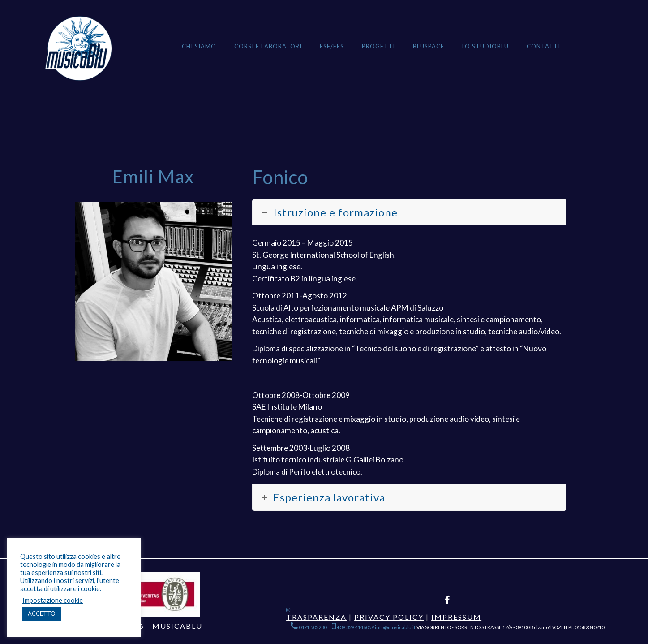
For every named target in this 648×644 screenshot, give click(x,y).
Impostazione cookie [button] (53, 600)
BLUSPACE (429, 46)
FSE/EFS (332, 46)
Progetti (378, 46)
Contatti (543, 46)
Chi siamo (199, 46)
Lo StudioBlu (485, 46)
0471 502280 (309, 627)
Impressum (456, 617)
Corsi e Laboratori (268, 46)
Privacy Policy (389, 617)
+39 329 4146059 (353, 627)
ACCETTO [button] (42, 614)
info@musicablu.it (395, 627)
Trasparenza (316, 617)
